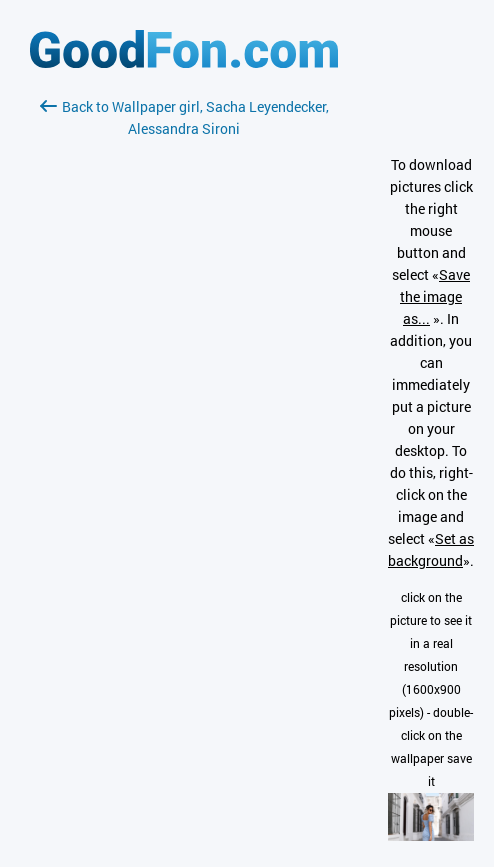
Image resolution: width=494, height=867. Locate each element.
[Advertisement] (184, 377)
